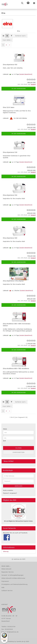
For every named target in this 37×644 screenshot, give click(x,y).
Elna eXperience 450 (10, 65)
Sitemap (6, 551)
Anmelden (19, 486)
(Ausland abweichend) (26, 74)
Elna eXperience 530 (10, 152)
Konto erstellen (8, 490)
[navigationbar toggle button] (34, 3)
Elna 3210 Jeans (9, 107)
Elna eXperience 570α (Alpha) (13, 281)
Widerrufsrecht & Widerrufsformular (13, 578)
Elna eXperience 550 (10, 195)
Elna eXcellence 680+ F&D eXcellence (16, 368)
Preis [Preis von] (5, 429)
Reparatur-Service (7, 572)
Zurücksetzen (19, 452)
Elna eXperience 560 (10, 238)
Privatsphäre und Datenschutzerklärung (14, 584)
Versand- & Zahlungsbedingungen (12, 575)
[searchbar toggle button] (22, 3)
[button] (3, 36)
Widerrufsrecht (6, 569)
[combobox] (21, 36)
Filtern (18, 448)
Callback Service (7, 590)
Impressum (5, 581)
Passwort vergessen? (10, 493)
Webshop (11, 641)
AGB (3, 587)
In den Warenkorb (19, 89)
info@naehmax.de (13, 632)
